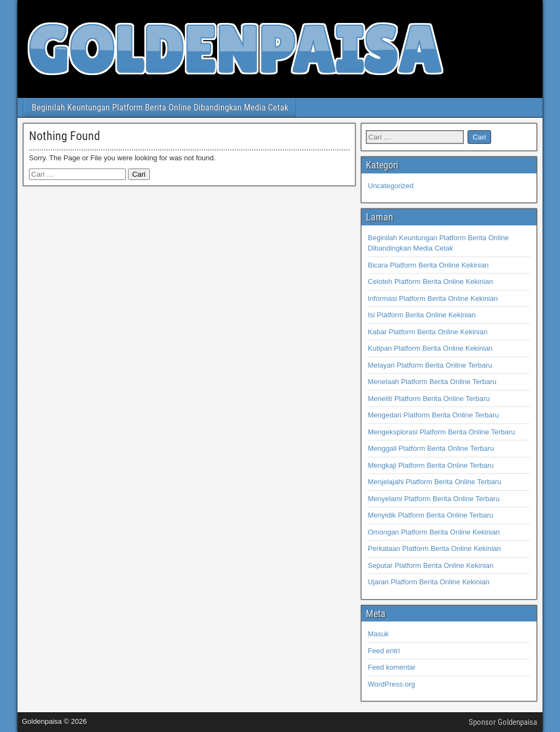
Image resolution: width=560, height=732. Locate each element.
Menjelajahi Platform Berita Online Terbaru (435, 482)
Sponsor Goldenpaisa (503, 722)
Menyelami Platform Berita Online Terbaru (434, 499)
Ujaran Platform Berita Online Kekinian (429, 582)
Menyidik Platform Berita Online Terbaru (431, 515)
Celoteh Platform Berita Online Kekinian (431, 281)
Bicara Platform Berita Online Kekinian (428, 265)
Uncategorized (391, 186)
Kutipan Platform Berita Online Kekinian (430, 348)
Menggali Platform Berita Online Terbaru (431, 448)
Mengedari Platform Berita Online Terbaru (434, 415)
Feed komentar (392, 667)
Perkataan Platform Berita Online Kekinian (435, 548)
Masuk (378, 634)
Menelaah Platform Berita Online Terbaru (432, 382)
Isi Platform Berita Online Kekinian (422, 315)
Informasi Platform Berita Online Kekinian (433, 298)
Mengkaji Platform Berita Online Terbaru (431, 465)
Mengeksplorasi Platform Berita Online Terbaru (442, 432)
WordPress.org (392, 684)
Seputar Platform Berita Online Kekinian (431, 565)
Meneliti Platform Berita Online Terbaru (429, 399)
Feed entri (384, 651)
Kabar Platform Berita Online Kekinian (428, 332)
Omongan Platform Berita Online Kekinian (434, 532)
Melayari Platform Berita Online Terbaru (430, 365)
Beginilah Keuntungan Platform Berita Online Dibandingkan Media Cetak (160, 108)
